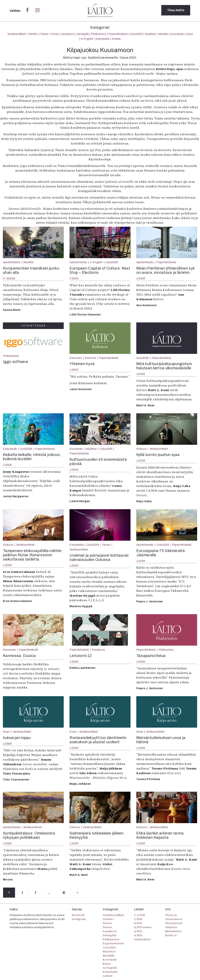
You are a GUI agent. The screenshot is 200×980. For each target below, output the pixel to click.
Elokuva (141, 449)
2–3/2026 (9, 278)
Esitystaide (103, 39)
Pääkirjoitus (99, 34)
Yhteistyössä (11, 356)
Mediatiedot (173, 931)
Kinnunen (76, 358)
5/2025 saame (143, 927)
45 (68, 893)
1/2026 (74, 278)
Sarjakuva (68, 34)
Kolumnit (91, 358)
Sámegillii (83, 34)
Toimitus (171, 927)
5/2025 (138, 931)
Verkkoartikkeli (17, 34)
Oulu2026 (136, 34)
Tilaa (176, 11)
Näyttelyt (150, 34)
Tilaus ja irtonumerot (174, 917)
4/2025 (138, 935)
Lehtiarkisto (142, 939)
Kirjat (189, 34)
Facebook (78, 915)
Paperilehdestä (118, 34)
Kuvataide (177, 34)
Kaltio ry (171, 935)
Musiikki (164, 34)
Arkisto (116, 39)
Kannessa (9, 650)
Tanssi (44, 34)
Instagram (79, 919)
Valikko (15, 11)
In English (87, 39)
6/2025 (138, 923)
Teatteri (33, 34)
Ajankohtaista (12, 262)
